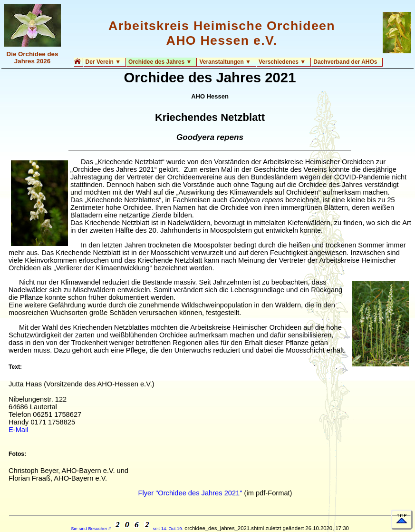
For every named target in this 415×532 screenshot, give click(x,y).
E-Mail (19, 430)
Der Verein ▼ (103, 62)
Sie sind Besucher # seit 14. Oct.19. (127, 528)
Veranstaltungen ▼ (225, 62)
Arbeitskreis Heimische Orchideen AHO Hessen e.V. (222, 33)
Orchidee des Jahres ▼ (160, 62)
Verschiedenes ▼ (282, 62)
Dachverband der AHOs (345, 62)
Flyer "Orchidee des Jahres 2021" (190, 493)
